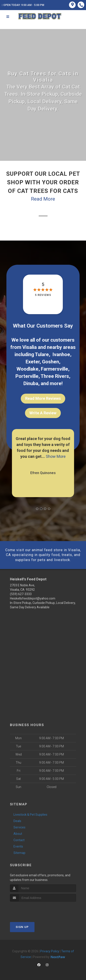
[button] (37, 509)
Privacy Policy (50, 951)
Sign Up (22, 927)
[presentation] (33, 910)
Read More (43, 199)
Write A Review (43, 413)
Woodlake (28, 369)
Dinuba (31, 383)
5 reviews (43, 295)
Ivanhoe (61, 354)
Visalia (30, 347)
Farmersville (54, 369)
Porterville (27, 376)
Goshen (51, 362)
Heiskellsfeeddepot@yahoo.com (33, 598)
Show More (56, 456)
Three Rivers (55, 376)
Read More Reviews (43, 398)
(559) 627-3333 (21, 594)
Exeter (33, 362)
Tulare (42, 354)
